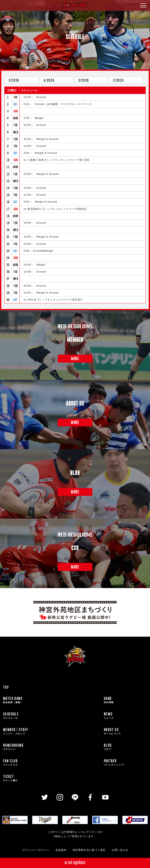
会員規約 (61, 850)
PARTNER (125, 763)
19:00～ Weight (34, 265)
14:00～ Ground (35, 146)
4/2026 (49, 80)
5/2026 (14, 80)
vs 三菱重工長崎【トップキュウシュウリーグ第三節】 (57, 160)
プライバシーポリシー (36, 850)
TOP (6, 687)
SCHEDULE (52, 716)
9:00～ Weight (34, 118)
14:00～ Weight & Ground (41, 293)
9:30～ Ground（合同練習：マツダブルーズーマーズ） (59, 104)
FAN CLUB (52, 763)
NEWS (125, 716)
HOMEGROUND (52, 747)
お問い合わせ (120, 850)
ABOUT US (125, 731)
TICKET (52, 778)
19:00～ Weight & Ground (41, 139)
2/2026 (118, 80)
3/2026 (84, 80)
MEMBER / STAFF (52, 731)
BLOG (125, 747)
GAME (125, 700)
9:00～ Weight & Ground (40, 153)
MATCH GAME (52, 700)
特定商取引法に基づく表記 (89, 850)
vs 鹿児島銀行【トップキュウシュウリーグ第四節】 (56, 209)
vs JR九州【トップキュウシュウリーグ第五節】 (53, 300)
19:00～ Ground (35, 97)
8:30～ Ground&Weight (38, 251)
